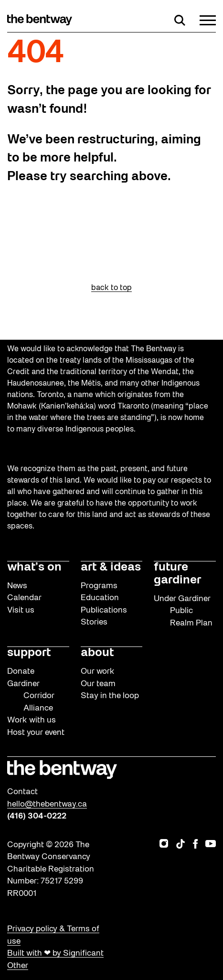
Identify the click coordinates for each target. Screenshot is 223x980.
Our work (98, 672)
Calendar (24, 598)
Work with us (32, 720)
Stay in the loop (110, 696)
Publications (104, 610)
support (29, 653)
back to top (111, 288)
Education (100, 598)
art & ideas (111, 568)
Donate (21, 672)
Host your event (36, 733)
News (17, 586)
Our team (98, 684)
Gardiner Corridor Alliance (31, 696)
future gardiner (177, 574)
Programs (99, 586)
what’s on (34, 568)
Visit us (21, 610)
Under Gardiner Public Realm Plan (183, 611)
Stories (94, 622)
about (97, 653)
